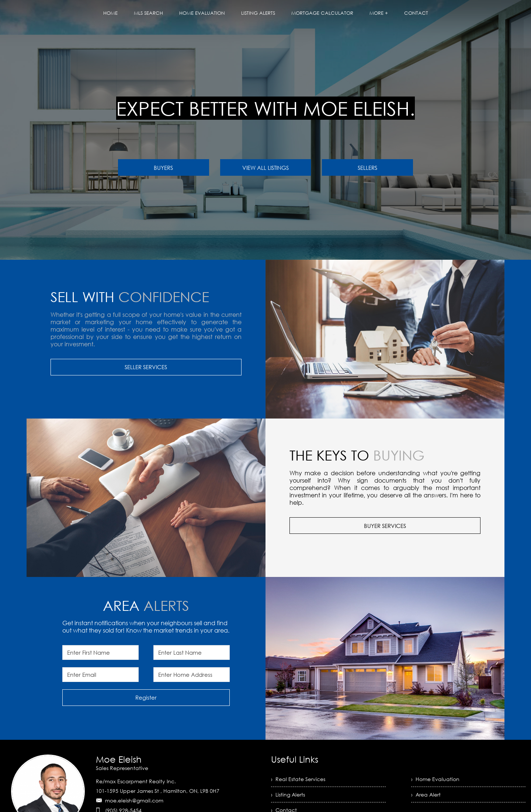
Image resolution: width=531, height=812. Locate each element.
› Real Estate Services (298, 779)
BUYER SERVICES (385, 526)
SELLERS (367, 168)
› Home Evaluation (435, 779)
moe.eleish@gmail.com (134, 800)
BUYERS (163, 168)
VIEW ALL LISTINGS (265, 168)
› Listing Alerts (288, 794)
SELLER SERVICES (146, 367)
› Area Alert (426, 794)
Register (146, 697)
